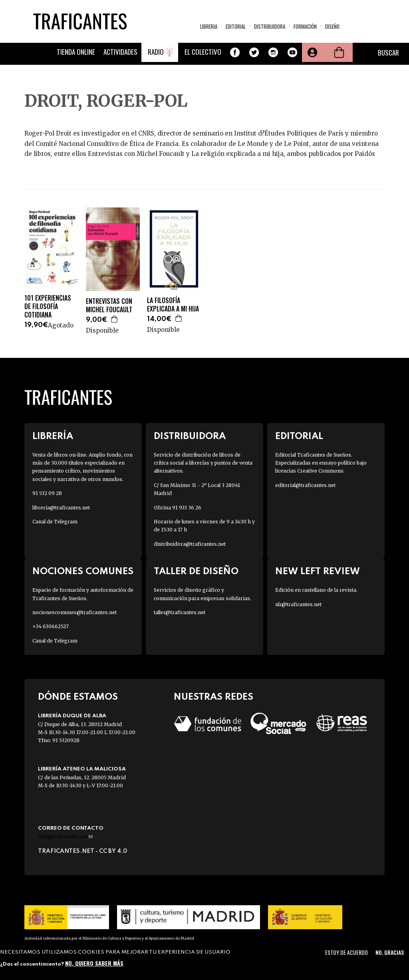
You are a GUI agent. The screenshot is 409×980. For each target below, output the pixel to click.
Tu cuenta (312, 52)
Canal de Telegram (55, 522)
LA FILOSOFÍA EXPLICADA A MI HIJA (173, 305)
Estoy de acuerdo (346, 952)
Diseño (332, 26)
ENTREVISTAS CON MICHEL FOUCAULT (109, 305)
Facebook (235, 52)
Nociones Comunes (83, 572)
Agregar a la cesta (115, 319)
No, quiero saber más (94, 963)
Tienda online (76, 52)
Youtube (292, 52)
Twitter (254, 52)
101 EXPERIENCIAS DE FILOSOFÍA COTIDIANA (48, 306)
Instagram (273, 52)
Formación (305, 26)
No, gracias (390, 952)
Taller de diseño (196, 572)
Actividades (120, 52)
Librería (53, 436)
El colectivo (203, 52)
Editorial (236, 26)
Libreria (209, 26)
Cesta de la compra (339, 52)
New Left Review (318, 572)
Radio (156, 52)
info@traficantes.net (65, 837)
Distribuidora (270, 26)
